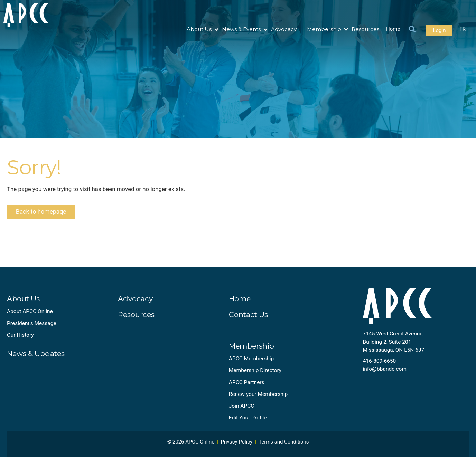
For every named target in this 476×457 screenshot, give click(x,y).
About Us (199, 29)
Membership (324, 29)
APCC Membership (251, 361)
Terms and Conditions (284, 444)
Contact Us (248, 317)
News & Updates (36, 356)
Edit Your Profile (248, 420)
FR (463, 29)
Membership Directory (255, 373)
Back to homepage (43, 213)
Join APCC (242, 408)
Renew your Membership (258, 397)
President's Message (32, 326)
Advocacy (284, 29)
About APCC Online (30, 314)
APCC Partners (247, 385)
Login (439, 30)
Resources (365, 29)
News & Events (241, 29)
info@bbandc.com (385, 371)
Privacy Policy (237, 444)
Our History (20, 337)
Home (393, 29)
